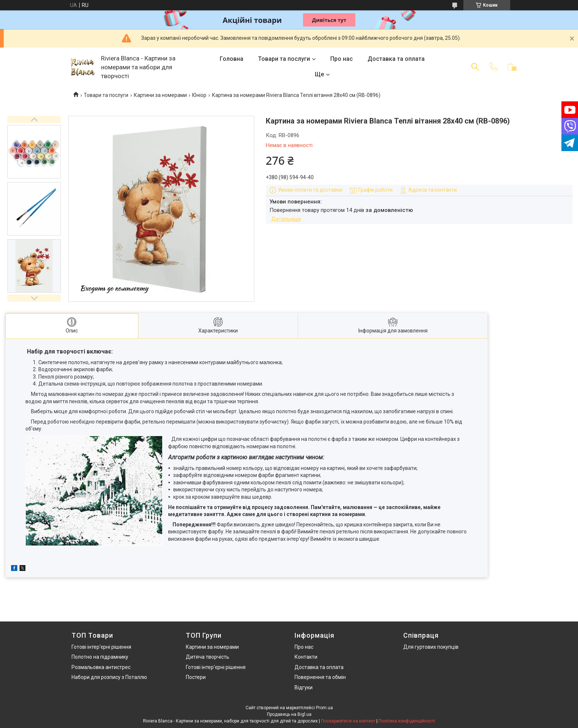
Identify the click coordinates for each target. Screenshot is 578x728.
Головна (231, 59)
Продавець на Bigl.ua (289, 714)
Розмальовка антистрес (101, 667)
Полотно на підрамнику (100, 657)
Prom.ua (324, 708)
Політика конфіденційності (407, 721)
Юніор (199, 95)
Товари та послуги (284, 59)
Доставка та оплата (396, 59)
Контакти (306, 657)
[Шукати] (475, 67)
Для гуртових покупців (431, 647)
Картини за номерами (160, 95)
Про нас (342, 59)
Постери (196, 677)
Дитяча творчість (208, 657)
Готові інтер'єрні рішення (101, 647)
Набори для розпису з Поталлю (109, 677)
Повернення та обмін (320, 677)
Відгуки (304, 687)
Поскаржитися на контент (348, 721)
